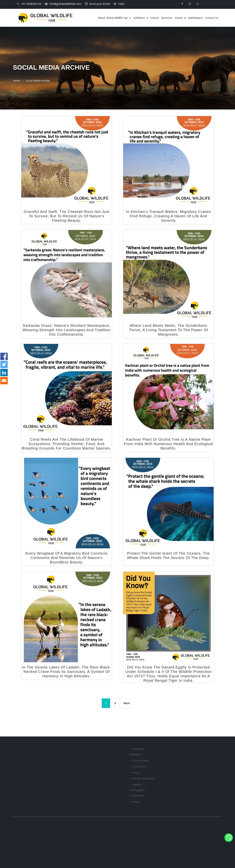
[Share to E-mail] (4, 381)
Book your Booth (98, 4)
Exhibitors (141, 18)
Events (180, 18)
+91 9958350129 (29, 4)
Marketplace (196, 18)
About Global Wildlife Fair (114, 18)
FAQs (119, 4)
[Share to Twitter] (4, 364)
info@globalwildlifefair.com (63, 4)
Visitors (155, 18)
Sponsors (167, 18)
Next (127, 703)
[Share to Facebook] (4, 356)
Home (17, 81)
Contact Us (212, 18)
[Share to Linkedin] (4, 373)
